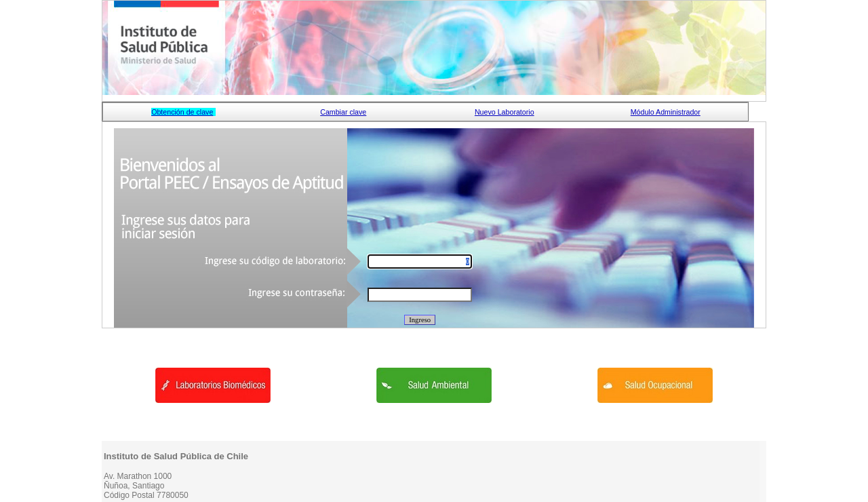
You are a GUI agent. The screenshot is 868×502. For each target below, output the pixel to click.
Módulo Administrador (666, 112)
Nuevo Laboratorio (505, 112)
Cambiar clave (343, 112)
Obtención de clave (182, 112)
